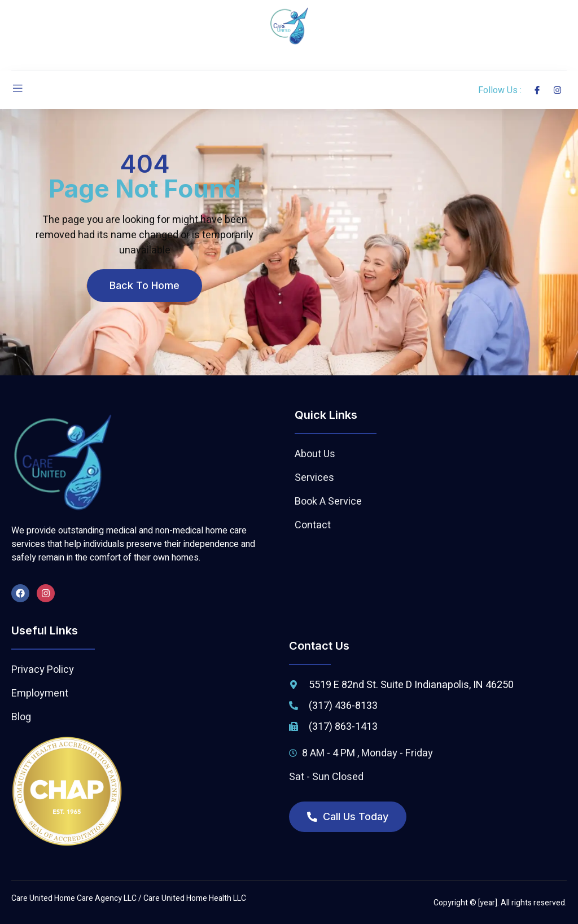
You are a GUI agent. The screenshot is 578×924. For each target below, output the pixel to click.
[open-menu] (17, 90)
